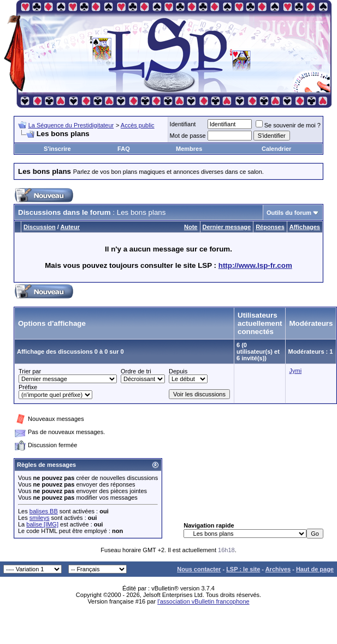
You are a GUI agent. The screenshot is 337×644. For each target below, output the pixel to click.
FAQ (124, 149)
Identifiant (183, 124)
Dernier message (227, 227)
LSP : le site (243, 569)
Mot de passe (188, 136)
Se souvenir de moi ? (288, 125)
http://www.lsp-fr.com (255, 265)
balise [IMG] (42, 524)
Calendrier (276, 149)
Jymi (295, 371)
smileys (40, 518)
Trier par (30, 371)
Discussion (40, 227)
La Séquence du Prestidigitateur (71, 125)
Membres (189, 149)
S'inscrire (57, 149)
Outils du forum (289, 213)
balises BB (44, 511)
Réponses (270, 227)
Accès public (138, 125)
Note (191, 227)
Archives (278, 569)
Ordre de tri (136, 371)
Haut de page (315, 569)
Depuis (178, 371)
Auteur (70, 227)
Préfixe (28, 387)
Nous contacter (199, 569)
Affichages (305, 227)
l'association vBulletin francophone (203, 601)
